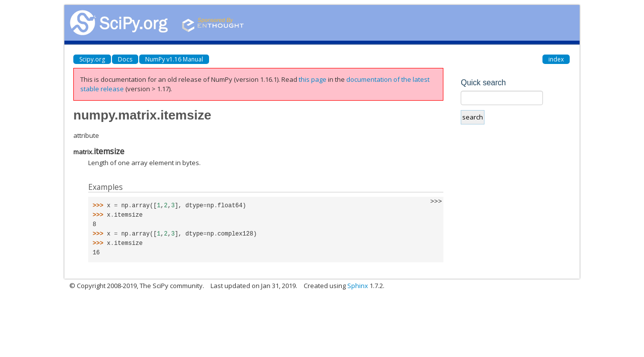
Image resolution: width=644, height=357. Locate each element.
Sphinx (358, 286)
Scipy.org (92, 59)
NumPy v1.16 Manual (174, 59)
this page (313, 79)
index (556, 59)
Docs (125, 59)
